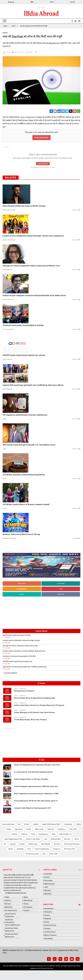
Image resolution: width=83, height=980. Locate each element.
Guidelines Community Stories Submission (12, 922)
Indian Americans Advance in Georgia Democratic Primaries (39, 705)
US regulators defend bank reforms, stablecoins (25, 415)
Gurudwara (49, 938)
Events (22, 594)
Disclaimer (28, 907)
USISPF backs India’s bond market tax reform (24, 355)
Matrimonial (22, 589)
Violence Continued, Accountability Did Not (23, 325)
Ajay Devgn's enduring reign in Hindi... (17, 635)
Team (7, 897)
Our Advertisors (11, 910)
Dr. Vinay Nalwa (8, 329)
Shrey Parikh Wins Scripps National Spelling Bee (34, 698)
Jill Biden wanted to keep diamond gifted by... (24, 475)
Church (47, 915)
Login (53, 167)
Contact (27, 910)
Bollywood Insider (9, 210)
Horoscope (48, 880)
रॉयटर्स (6, 52)
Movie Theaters (50, 935)
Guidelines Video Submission (12, 929)
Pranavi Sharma (8, 299)
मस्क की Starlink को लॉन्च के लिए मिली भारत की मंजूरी (34, 26)
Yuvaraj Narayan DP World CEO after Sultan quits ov (36, 801)
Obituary (61, 594)
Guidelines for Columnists (10, 915)
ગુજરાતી (72, 2)
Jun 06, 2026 (76, 538)
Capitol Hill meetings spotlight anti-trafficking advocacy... (25, 667)
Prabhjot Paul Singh (9, 538)
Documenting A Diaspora (24, 691)
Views (16, 689)
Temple (47, 928)
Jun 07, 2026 (76, 210)
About (26, 897)
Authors (8, 900)
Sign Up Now (43, 164)
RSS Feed (48, 894)
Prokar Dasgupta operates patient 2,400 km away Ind (36, 786)
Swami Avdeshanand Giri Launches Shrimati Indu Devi (37, 765)
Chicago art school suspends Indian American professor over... (32, 266)
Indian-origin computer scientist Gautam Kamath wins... (24, 651)
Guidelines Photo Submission (12, 935)
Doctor (47, 922)
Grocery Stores (50, 932)
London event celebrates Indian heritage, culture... (22, 640)
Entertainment (50, 925)
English (11, 2)
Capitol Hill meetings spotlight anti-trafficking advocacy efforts (33, 385)
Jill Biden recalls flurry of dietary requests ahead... (27, 504)
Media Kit (9, 907)
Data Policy (28, 900)
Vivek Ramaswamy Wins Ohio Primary (30, 720)
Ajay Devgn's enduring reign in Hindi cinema (24, 206)
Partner (8, 904)
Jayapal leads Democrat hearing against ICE (32, 808)
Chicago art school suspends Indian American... (21, 646)
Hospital (48, 918)
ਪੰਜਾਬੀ (52, 2)
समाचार (15, 26)
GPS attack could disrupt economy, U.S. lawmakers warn (29, 445)
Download (23, 689)
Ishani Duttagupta (9, 240)
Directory (22, 583)
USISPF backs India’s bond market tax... (18, 661)
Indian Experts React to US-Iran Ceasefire (31, 779)
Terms (26, 904)
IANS (4, 419)
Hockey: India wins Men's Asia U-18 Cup (21, 534)
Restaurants (49, 908)
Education (48, 912)
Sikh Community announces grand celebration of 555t (36, 794)
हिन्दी (32, 2)
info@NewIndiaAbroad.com (16, 893)
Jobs (61, 589)
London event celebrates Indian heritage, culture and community (33, 236)
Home (7, 26)
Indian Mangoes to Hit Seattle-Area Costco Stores (34, 712)
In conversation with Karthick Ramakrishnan (33, 772)
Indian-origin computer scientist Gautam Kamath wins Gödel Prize (34, 295)
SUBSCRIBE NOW (41, 138)
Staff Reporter (7, 270)
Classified (61, 583)
